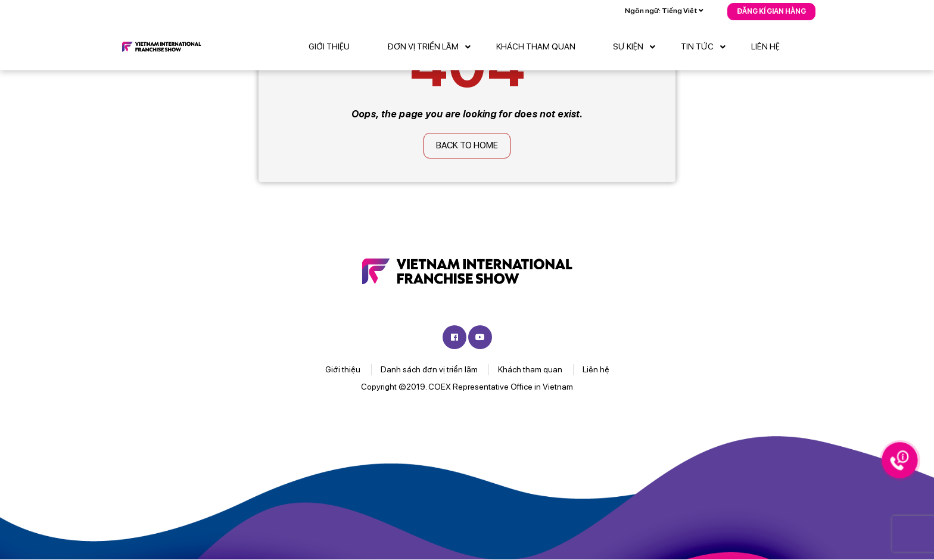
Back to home (467, 145)
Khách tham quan (536, 46)
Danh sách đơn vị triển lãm (429, 369)
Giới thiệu (329, 46)
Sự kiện (637, 47)
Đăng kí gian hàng (771, 11)
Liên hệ (765, 46)
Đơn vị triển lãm (432, 47)
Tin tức (706, 47)
